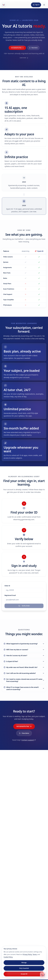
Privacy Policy (27, 954)
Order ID (7, 586)
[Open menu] (44, 5)
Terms (35, 954)
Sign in (36, 5)
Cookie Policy (8, 957)
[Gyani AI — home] (4, 5)
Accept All (24, 974)
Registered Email (10, 596)
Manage (24, 963)
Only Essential (24, 968)
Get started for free (17, 48)
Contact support (29, 740)
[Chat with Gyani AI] (43, 975)
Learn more (24, 58)
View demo (33, 48)
